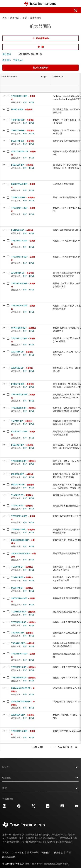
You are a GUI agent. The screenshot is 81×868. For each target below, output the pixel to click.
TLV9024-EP (17, 577)
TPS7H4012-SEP (19, 257)
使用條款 (58, 850)
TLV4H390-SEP (19, 612)
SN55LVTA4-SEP (19, 598)
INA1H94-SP (17, 588)
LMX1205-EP (18, 165)
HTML (32, 102)
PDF (25, 102)
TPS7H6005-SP (19, 678)
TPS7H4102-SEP (19, 306)
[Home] (40, 4)
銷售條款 (46, 850)
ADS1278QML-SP (20, 151)
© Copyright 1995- (13, 861)
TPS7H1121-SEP (19, 338)
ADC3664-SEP (18, 715)
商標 (69, 850)
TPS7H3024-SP (19, 461)
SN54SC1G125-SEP (21, 553)
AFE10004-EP (18, 273)
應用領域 (15, 18)
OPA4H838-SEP (19, 328)
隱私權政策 (33, 850)
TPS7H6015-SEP (19, 731)
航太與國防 (36, 18)
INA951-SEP (17, 109)
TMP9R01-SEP (18, 530)
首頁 (5, 18)
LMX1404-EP (18, 445)
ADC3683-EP (17, 368)
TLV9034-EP (17, 567)
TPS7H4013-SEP (19, 241)
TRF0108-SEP (18, 120)
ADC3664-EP (17, 352)
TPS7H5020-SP (19, 408)
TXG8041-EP (17, 633)
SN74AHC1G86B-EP (21, 701)
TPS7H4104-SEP (19, 283)
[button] (5, 10)
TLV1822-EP (17, 495)
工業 (25, 18)
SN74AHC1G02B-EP (21, 688)
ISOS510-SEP (18, 474)
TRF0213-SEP (18, 130)
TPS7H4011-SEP (19, 208)
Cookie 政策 (18, 850)
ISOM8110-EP (18, 485)
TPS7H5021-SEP (19, 96)
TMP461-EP (17, 421)
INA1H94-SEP (18, 141)
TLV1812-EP (17, 506)
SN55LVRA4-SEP (19, 184)
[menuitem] (50, 10)
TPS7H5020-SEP (19, 395)
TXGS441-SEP (18, 643)
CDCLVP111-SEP (19, 431)
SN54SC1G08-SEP (20, 540)
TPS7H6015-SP (19, 667)
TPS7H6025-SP (19, 622)
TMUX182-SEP (18, 197)
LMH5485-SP (18, 230)
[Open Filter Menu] (19, 89)
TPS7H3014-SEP (19, 516)
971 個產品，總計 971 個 (30, 54)
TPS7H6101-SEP (19, 654)
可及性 (6, 850)
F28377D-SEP (18, 384)
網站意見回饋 (9, 854)
